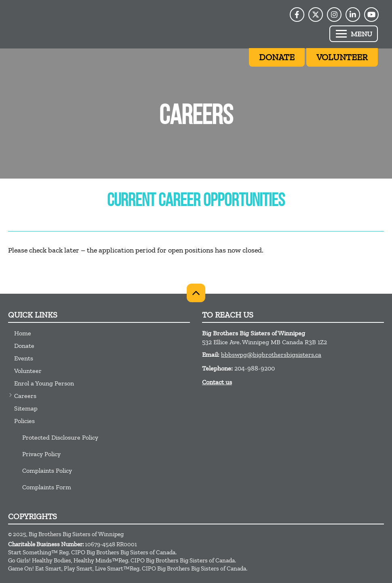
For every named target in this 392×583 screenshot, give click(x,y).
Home (23, 333)
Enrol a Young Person (44, 383)
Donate (24, 346)
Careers (25, 396)
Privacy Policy (41, 454)
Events (24, 358)
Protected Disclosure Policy (60, 437)
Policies (24, 421)
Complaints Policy (47, 470)
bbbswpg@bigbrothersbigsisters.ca (271, 355)
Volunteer (28, 371)
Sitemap (26, 408)
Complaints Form (47, 487)
